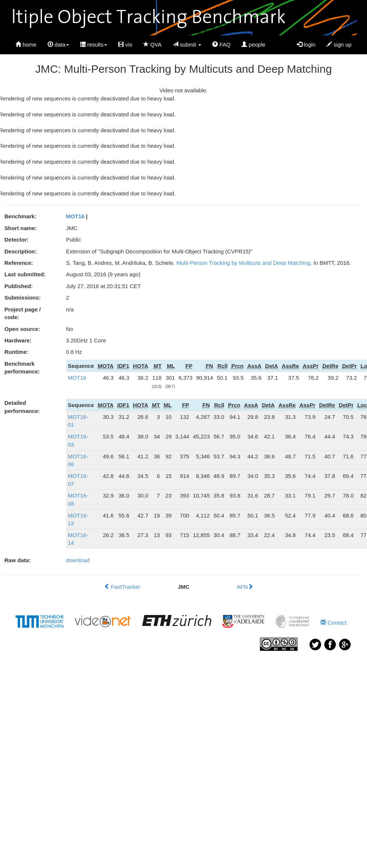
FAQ (221, 45)
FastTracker (122, 587)
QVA (152, 45)
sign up (339, 45)
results (94, 45)
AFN (245, 587)
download (78, 560)
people (253, 45)
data (58, 45)
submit (187, 45)
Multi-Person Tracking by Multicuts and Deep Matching (243, 263)
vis (125, 45)
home (26, 45)
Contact (334, 623)
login (306, 45)
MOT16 (75, 216)
